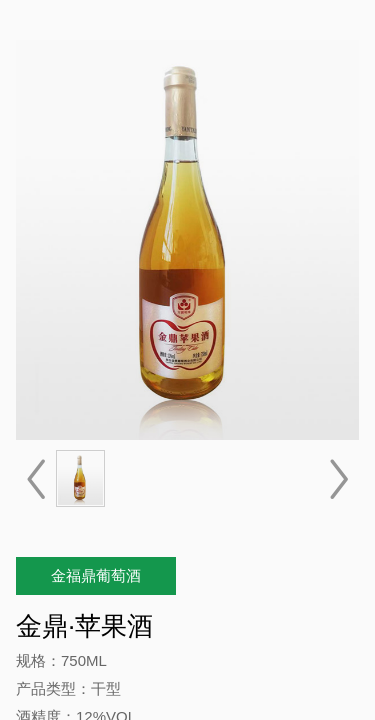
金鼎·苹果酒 (84, 626)
